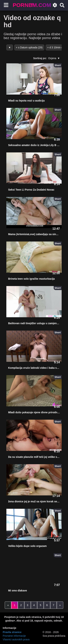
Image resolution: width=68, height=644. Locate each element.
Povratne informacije (14, 636)
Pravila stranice (12, 632)
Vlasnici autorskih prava (16, 639)
